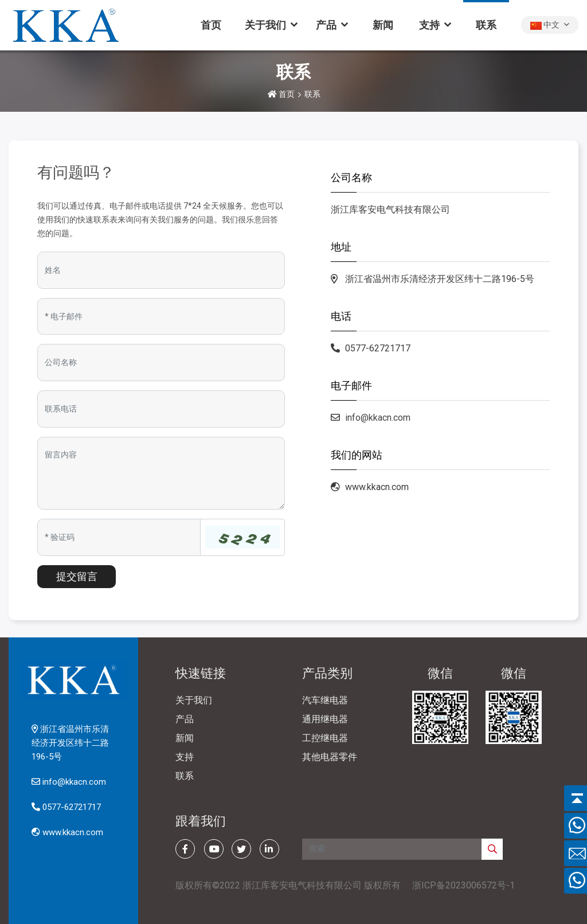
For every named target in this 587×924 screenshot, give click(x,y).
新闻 (383, 25)
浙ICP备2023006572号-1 (463, 885)
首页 (211, 25)
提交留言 (77, 576)
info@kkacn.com (378, 418)
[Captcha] (119, 537)
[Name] (161, 270)
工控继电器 (325, 738)
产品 (326, 25)
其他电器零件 (330, 757)
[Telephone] (161, 409)
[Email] (161, 317)
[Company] (161, 363)
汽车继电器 (325, 700)
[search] (492, 849)
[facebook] (185, 849)
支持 (429, 25)
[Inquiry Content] (161, 473)
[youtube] (214, 849)
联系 (486, 25)
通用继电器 (325, 719)
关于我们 (265, 25)
